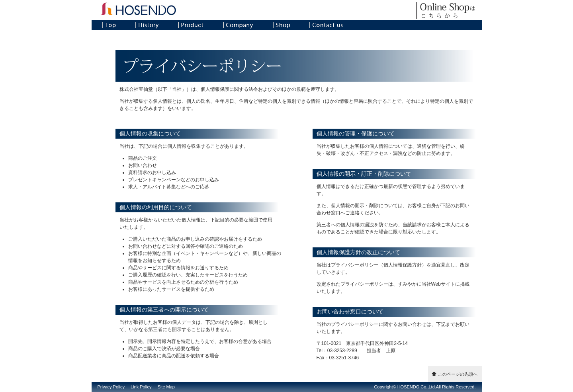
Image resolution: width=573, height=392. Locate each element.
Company (238, 25)
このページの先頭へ (458, 374)
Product (191, 25)
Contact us (326, 25)
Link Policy (141, 387)
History (147, 25)
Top (109, 25)
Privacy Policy (111, 387)
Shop (281, 25)
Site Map (166, 387)
